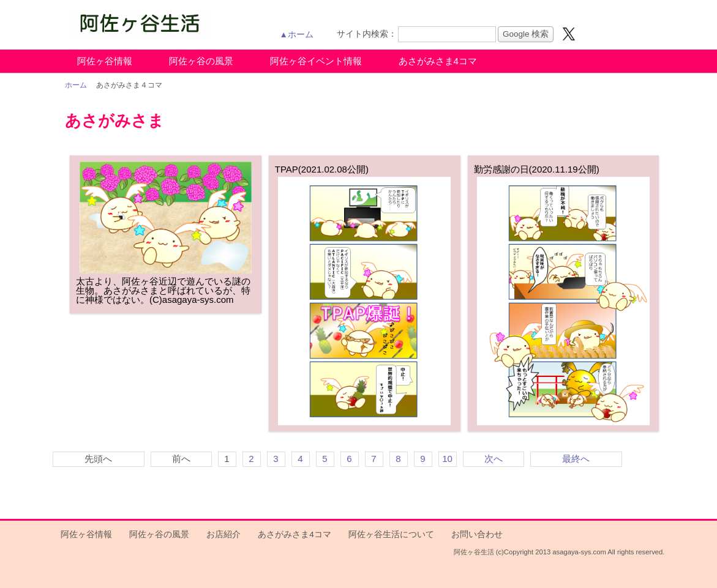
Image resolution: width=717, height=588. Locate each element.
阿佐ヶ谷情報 (105, 61)
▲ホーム (297, 35)
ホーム (76, 85)
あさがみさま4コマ (438, 61)
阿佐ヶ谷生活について (391, 534)
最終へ (576, 459)
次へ (494, 459)
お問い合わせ (477, 534)
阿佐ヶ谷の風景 (201, 61)
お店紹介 (223, 534)
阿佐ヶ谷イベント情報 (316, 61)
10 (447, 459)
